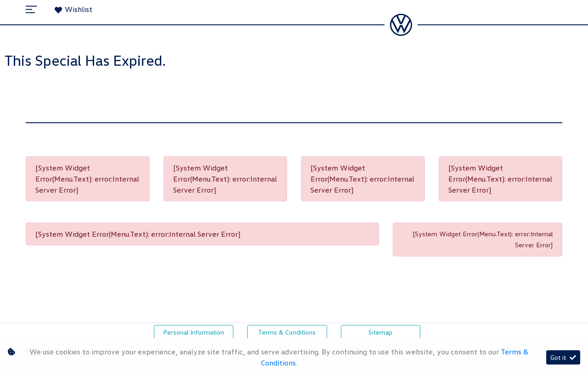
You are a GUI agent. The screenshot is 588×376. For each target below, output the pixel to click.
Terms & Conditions (287, 332)
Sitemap (380, 332)
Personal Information (194, 332)
